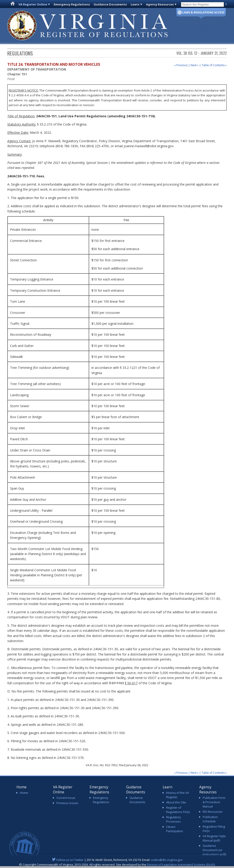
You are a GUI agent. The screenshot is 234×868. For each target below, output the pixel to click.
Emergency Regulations (72, 4)
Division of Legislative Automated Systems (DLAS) (181, 865)
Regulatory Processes (173, 819)
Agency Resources (160, 4)
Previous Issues (67, 803)
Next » (195, 65)
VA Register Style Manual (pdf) (214, 838)
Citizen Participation (175, 829)
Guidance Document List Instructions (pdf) (214, 850)
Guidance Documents (110, 4)
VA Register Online (33, 4)
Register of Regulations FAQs (178, 810)
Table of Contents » (214, 65)
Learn (135, 4)
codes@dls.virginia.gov (167, 860)
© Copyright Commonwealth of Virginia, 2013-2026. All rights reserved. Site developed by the (117, 865)
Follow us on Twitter (70, 860)
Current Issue (66, 798)
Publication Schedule (210, 819)
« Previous (181, 65)
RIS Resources (213, 812)
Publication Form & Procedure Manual (214, 802)
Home (24, 793)
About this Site (176, 802)
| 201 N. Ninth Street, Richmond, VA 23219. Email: (117, 860)
